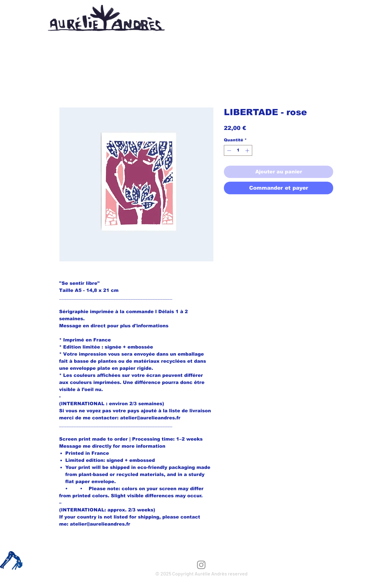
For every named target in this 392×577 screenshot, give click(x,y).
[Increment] (248, 151)
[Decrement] (228, 151)
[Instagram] (201, 565)
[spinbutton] (238, 151)
